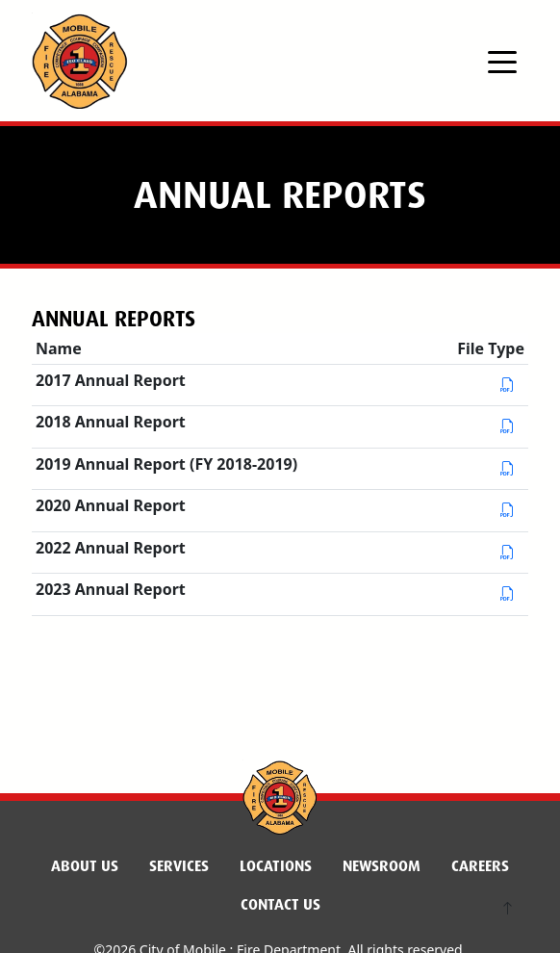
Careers (480, 866)
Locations (276, 866)
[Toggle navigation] (502, 61)
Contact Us (280, 904)
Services (179, 866)
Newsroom (382, 866)
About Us (85, 866)
